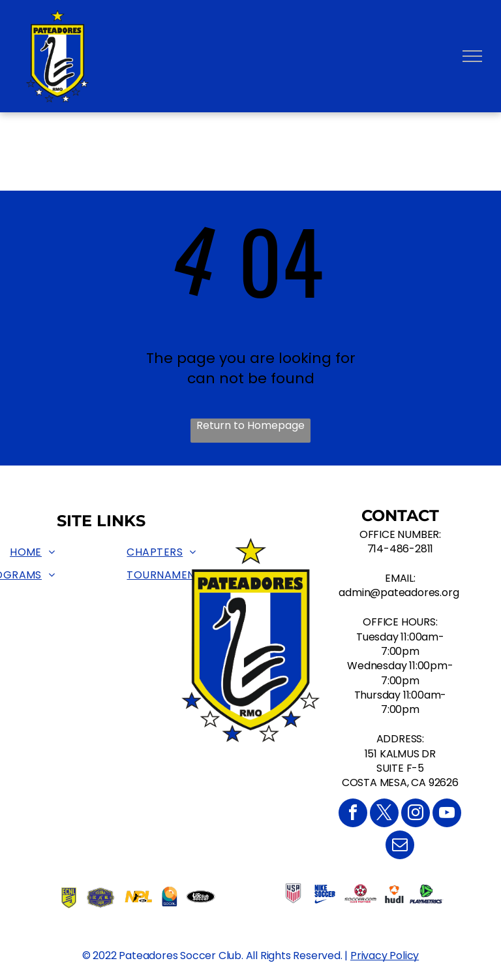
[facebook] (353, 814)
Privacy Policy (385, 956)
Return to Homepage (250, 426)
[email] (400, 846)
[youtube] (447, 814)
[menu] (472, 56)
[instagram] (416, 814)
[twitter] (384, 814)
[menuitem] (32, 553)
